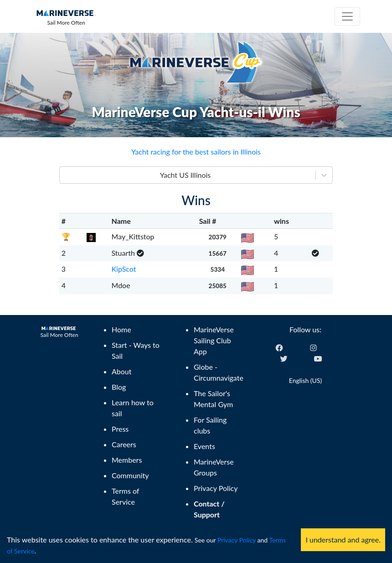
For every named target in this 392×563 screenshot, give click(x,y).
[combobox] (65, 175)
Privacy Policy (237, 540)
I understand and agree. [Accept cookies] (343, 540)
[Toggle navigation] (347, 16)
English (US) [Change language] (305, 380)
